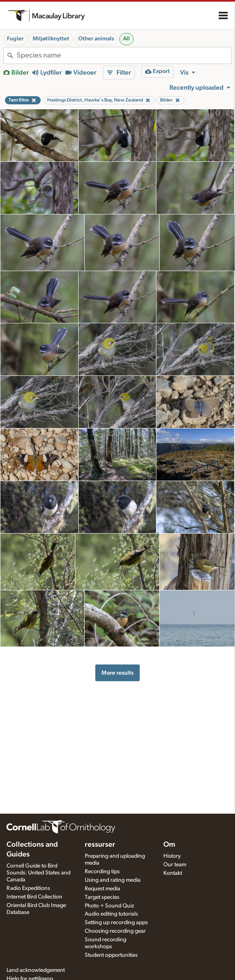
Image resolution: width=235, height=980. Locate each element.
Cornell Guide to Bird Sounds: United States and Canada (38, 873)
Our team (175, 865)
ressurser (100, 845)
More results (117, 673)
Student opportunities (111, 955)
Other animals (96, 39)
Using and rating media (113, 880)
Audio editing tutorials (111, 914)
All (126, 39)
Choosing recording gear (115, 931)
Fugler (15, 39)
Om (169, 845)
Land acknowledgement (36, 970)
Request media (102, 889)
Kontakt (173, 873)
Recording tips (102, 872)
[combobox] (124, 55)
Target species (102, 897)
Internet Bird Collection (34, 897)
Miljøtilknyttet (51, 39)
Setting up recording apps (116, 923)
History (172, 856)
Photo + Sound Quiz (109, 906)
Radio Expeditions (28, 888)
